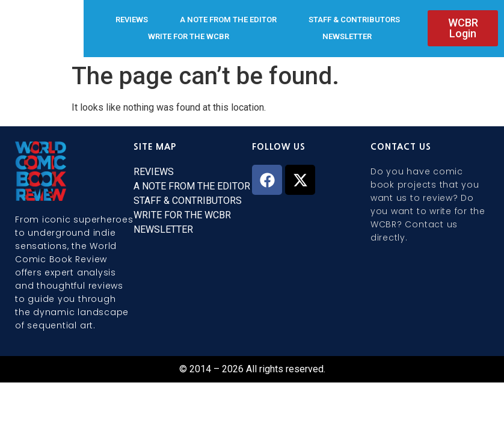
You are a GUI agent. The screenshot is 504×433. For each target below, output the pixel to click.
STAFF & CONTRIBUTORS (354, 20)
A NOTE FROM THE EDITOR (228, 20)
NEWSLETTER (347, 36)
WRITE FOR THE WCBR (189, 36)
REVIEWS (132, 20)
